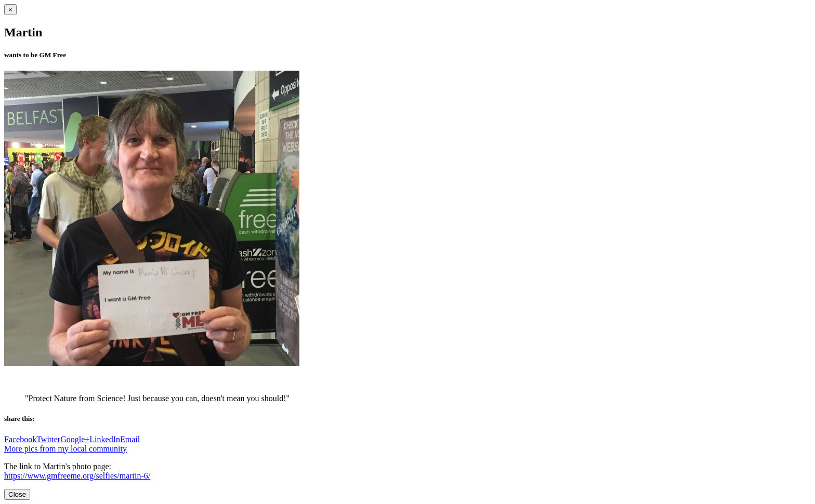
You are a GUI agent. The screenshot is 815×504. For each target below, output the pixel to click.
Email (130, 439)
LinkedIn (105, 439)
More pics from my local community (65, 449)
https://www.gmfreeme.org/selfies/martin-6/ (77, 476)
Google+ (75, 439)
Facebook (20, 439)
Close (17, 494)
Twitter (48, 439)
